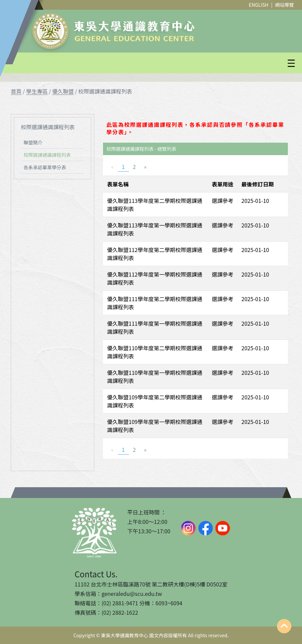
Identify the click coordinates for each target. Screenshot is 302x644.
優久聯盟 (63, 91)
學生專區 (37, 91)
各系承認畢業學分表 (45, 167)
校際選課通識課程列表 (47, 155)
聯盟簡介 (33, 142)
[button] (167, 63)
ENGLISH (259, 5)
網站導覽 (284, 5)
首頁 (16, 91)
